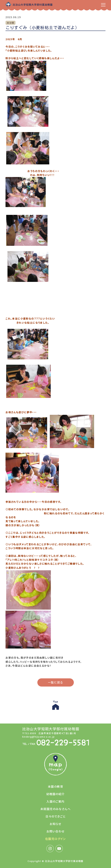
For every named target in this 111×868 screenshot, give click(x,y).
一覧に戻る (56, 682)
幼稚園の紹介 (55, 794)
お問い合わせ (55, 831)
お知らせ (55, 824)
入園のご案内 (55, 801)
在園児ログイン (55, 839)
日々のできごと (56, 816)
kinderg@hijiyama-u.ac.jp (39, 737)
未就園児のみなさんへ (55, 809)
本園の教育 (55, 786)
